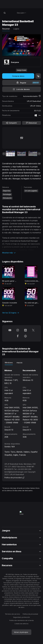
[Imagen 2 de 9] (21, 154)
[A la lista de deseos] (22, 89)
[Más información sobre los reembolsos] (40, 96)
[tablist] (22, 363)
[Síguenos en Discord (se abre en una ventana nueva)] (25, 330)
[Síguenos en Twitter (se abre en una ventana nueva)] (33, 330)
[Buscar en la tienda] (5, 13)
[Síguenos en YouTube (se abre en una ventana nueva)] (10, 330)
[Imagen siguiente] (39, 154)
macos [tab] (20, 363)
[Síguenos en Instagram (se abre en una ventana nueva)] (18, 330)
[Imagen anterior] (4, 154)
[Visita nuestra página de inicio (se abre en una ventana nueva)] (25, 336)
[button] (22, 253)
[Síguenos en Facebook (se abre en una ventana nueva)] (18, 336)
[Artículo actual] (10, 154)
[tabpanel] (22, 402)
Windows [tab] (9, 363)
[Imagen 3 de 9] (33, 154)
